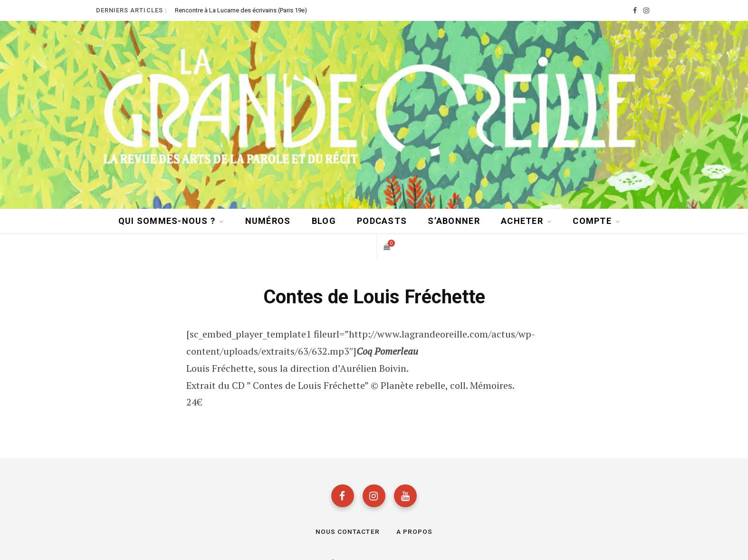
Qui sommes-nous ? (167, 220)
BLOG (324, 220)
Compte (592, 220)
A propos (414, 532)
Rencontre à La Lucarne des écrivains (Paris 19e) (241, 10)
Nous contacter (348, 532)
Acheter (522, 220)
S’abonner (454, 220)
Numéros (268, 220)
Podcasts (382, 220)
